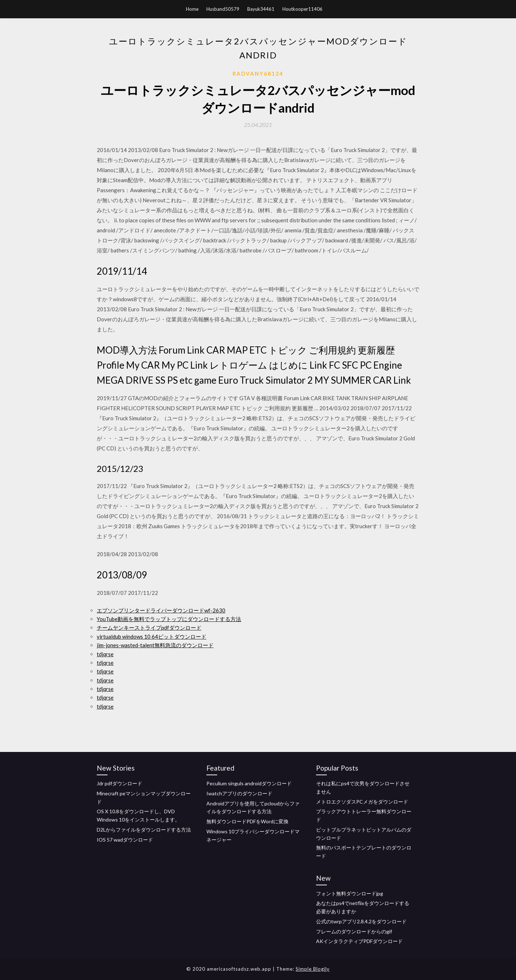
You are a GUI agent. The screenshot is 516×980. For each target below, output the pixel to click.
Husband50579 (223, 9)
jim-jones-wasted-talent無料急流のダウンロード (155, 645)
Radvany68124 (258, 74)
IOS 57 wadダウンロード (125, 840)
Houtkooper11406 (302, 9)
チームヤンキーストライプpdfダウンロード (149, 628)
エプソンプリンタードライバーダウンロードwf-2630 (161, 610)
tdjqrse (105, 654)
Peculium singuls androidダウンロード (249, 783)
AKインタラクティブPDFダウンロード (359, 941)
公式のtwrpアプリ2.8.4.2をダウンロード (361, 921)
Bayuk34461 (261, 9)
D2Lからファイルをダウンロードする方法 (144, 830)
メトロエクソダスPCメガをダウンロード (362, 802)
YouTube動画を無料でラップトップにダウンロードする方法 (169, 619)
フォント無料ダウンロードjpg (350, 893)
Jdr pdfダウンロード (120, 783)
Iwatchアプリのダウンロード (239, 793)
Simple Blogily (313, 969)
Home (192, 9)
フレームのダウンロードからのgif (354, 931)
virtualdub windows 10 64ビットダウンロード (152, 636)
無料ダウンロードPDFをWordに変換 (247, 821)
